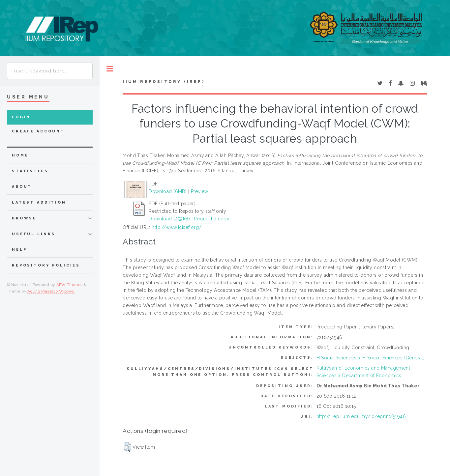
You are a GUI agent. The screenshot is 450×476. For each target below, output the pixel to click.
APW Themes (70, 285)
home (20, 155)
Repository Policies (46, 265)
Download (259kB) (169, 219)
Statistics (30, 171)
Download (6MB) (168, 191)
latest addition (39, 202)
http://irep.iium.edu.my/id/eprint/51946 (361, 416)
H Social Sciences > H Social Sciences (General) (371, 358)
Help (19, 250)
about (22, 187)
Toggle (110, 69)
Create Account (38, 131)
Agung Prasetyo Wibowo (51, 291)
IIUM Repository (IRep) (164, 82)
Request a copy (212, 219)
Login (21, 117)
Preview (200, 191)
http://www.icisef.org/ (177, 227)
